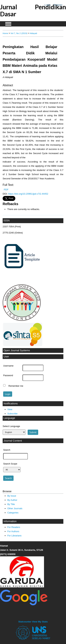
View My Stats (40, 622)
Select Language (11, 426)
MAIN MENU (8, 24)
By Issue (12, 496)
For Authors (13, 531)
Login (47, 5)
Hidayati (33, 33)
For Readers (14, 527)
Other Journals (15, 508)
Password (8, 375)
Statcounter (25, 622)
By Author (12, 500)
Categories (13, 513)
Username (8, 366)
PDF (6, 190)
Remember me (16, 386)
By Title (11, 504)
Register (58, 5)
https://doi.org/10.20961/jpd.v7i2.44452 (28, 194)
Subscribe (12, 414)
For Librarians (14, 536)
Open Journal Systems (17, 350)
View (10, 409)
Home (5, 33)
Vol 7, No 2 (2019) (19, 33)
